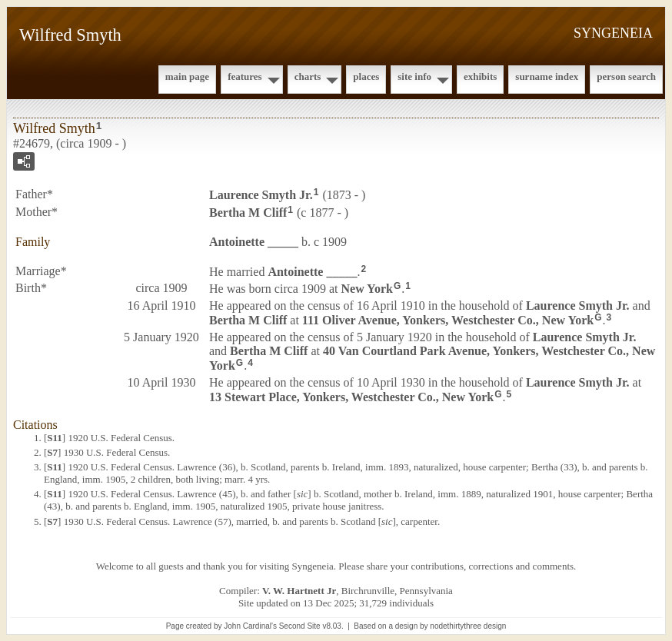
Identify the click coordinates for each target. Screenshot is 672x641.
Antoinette (254, 242)
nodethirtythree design (468, 626)
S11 (55, 438)
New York (367, 289)
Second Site (300, 626)
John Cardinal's (250, 626)
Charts (308, 76)
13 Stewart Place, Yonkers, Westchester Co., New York (351, 397)
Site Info (414, 76)
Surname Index (547, 76)
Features (245, 76)
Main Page (187, 76)
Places (366, 76)
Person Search (626, 76)
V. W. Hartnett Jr (299, 591)
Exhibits (480, 76)
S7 (52, 452)
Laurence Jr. (261, 195)
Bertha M (248, 213)
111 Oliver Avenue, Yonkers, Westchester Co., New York (448, 320)
